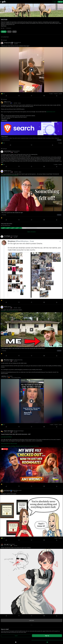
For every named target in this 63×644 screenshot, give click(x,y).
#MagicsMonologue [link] (29, 446)
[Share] (57, 96)
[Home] (16, 642)
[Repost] (31, 96)
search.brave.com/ (51, 112)
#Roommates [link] (14, 443)
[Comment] (19, 96)
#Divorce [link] (8, 443)
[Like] (6, 96)
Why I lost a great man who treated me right (12, 213)
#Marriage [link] (3, 443)
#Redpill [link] (18, 446)
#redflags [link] (13, 446)
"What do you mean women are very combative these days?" (15, 46)
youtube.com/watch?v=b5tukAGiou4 (10, 311)
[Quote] (44, 96)
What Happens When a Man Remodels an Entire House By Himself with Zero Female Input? (23, 348)
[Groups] (47, 642)
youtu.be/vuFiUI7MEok (6, 437)
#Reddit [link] (22, 446)
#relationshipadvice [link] (6, 446)
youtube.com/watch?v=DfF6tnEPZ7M (10, 175)
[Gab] (4, 2)
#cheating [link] (36, 446)
